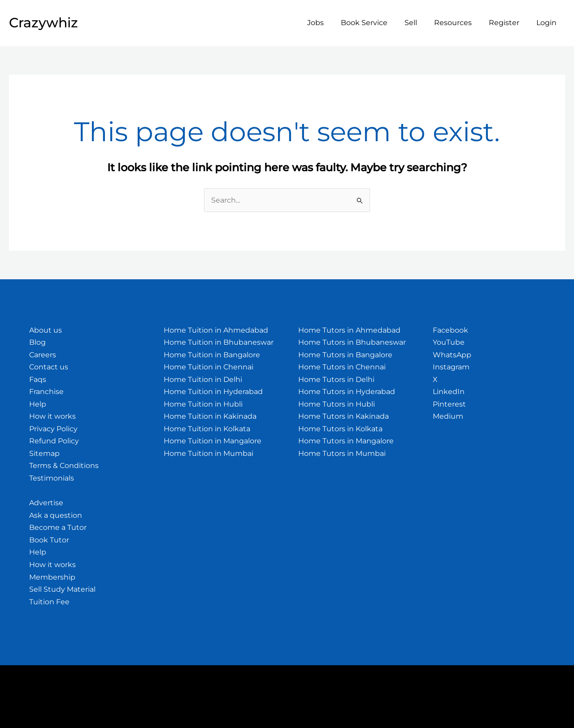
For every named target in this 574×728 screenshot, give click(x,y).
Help (38, 404)
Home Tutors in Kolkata (340, 429)
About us (46, 330)
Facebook (450, 330)
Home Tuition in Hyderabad (213, 392)
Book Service (376, 23)
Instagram (451, 367)
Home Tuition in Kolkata (207, 429)
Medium (448, 417)
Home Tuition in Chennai (209, 367)
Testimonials (52, 478)
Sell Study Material (62, 589)
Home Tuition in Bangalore (212, 355)
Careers (43, 355)
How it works (52, 417)
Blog (37, 342)
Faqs (38, 379)
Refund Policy (54, 441)
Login (548, 23)
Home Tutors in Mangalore (346, 441)
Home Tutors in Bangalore (345, 355)
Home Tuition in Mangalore (213, 441)
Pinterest (449, 404)
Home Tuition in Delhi (203, 379)
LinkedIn (449, 392)
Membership (52, 577)
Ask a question (56, 515)
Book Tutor (49, 540)
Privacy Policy (53, 429)
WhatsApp (452, 355)
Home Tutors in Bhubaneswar (352, 342)
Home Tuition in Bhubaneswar (219, 342)
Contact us (49, 367)
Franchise (46, 392)
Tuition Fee (49, 602)
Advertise (46, 503)
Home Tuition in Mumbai (209, 453)
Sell (420, 23)
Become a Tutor (58, 528)
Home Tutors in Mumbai (342, 453)
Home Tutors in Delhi (336, 379)
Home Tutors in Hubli (337, 404)
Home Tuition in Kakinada (210, 417)
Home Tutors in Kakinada (344, 417)
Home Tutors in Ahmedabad (349, 330)
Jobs (330, 23)
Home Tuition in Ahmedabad (216, 330)
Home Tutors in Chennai (342, 367)
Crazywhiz (43, 23)
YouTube (449, 342)
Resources (460, 23)
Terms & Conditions (64, 466)
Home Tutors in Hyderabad (347, 392)
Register (508, 23)
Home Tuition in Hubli (203, 404)
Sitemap (44, 453)
